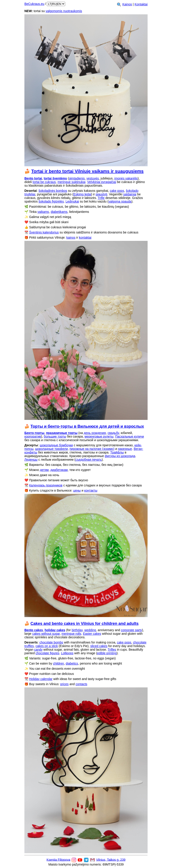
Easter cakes (92, 634)
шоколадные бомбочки (56, 445)
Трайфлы (117, 452)
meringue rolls (71, 634)
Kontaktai (141, 4)
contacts (81, 684)
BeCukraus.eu (34, 4)
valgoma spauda (120, 201)
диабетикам (59, 470)
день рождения (95, 433)
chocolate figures (47, 653)
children (59, 663)
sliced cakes (99, 646)
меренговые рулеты (99, 436)
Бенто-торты (34, 433)
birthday (77, 630)
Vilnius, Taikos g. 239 (111, 859)
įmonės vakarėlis (126, 178)
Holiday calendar (41, 679)
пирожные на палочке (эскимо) (92, 449)
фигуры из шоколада (120, 456)
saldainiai (130, 194)
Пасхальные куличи (130, 436)
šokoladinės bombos (53, 191)
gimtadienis (77, 178)
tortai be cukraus (44, 182)
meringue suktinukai (72, 182)
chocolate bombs (51, 642)
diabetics (72, 663)
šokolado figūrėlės (51, 201)
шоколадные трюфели (52, 449)
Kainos (127, 4)
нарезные (125, 449)
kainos (71, 238)
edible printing (107, 653)
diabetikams (59, 212)
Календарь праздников (46, 485)
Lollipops (67, 653)
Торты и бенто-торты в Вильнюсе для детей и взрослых (87, 426)
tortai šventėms (55, 178)
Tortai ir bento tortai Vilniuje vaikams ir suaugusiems (88, 171)
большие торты (55, 436)
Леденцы (31, 460)
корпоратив (33, 436)
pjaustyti (101, 194)
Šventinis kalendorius (44, 232)
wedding (90, 630)
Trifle (101, 198)
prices (64, 684)
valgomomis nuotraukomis (64, 11)
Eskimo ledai (82, 194)
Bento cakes (34, 630)
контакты (91, 490)
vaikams (43, 212)
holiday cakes (55, 630)
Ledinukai (72, 201)
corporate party (131, 630)
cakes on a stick (47, 646)
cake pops (117, 191)
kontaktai (85, 238)
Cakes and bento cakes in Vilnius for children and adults (85, 624)
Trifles (112, 650)
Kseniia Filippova (58, 859)
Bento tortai (33, 178)
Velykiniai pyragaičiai (102, 182)
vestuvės (93, 178)
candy (38, 650)
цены (77, 490)
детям (44, 470)
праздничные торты (62, 433)
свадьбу (113, 433)
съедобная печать (89, 460)
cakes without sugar (46, 634)
